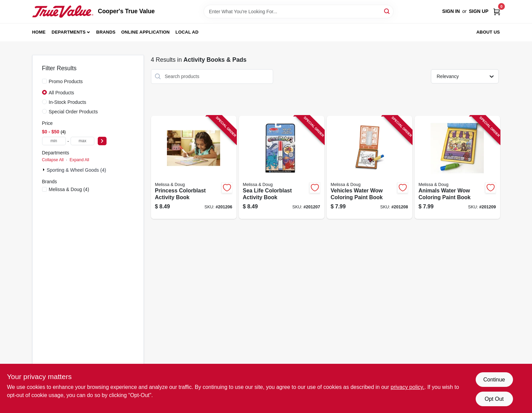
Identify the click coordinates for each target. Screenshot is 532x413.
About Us (488, 32)
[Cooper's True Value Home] (63, 12)
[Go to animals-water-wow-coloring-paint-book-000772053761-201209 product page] (457, 167)
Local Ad (187, 32)
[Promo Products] (44, 81)
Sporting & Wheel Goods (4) (77, 170)
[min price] (54, 141)
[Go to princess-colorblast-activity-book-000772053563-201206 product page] (194, 167)
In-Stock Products (68, 102)
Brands (106, 32)
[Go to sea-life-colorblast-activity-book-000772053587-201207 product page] (282, 167)
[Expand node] (44, 170)
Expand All (79, 160)
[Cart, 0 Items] (497, 11)
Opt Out (494, 399)
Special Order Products (73, 112)
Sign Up (479, 11)
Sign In (451, 11)
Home (39, 32)
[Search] (387, 11)
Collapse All (53, 160)
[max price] (82, 141)
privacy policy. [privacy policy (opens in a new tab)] (407, 387)
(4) (69, 189)
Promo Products (66, 81)
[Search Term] (299, 12)
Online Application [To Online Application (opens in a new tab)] (145, 32)
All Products (62, 93)
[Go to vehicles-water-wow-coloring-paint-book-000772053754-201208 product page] (369, 167)
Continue (494, 380)
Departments (69, 32)
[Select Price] (102, 141)
